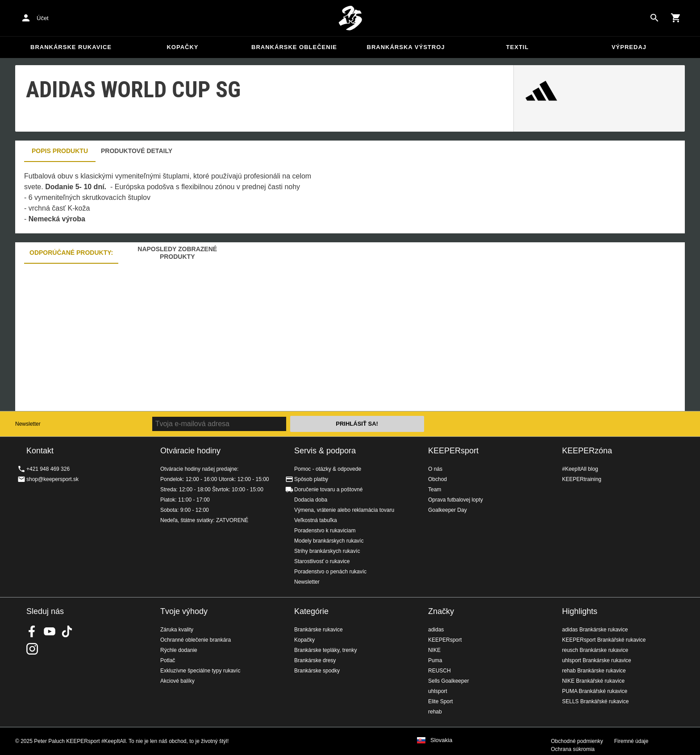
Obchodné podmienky (577, 741)
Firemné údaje (631, 741)
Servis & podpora (325, 451)
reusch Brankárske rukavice (595, 650)
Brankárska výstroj (406, 47)
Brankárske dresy (315, 660)
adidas (436, 630)
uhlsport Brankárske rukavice (597, 660)
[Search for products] (654, 18)
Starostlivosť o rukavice (322, 561)
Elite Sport (440, 701)
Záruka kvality (177, 630)
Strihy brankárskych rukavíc (327, 551)
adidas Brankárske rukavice (595, 630)
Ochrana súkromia (573, 749)
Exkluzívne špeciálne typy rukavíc (200, 671)
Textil (518, 47)
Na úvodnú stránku (350, 18)
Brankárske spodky (317, 671)
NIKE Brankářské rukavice (593, 681)
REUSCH (440, 671)
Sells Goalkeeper (448, 681)
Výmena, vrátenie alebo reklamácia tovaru (344, 510)
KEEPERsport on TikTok (67, 631)
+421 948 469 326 (48, 469)
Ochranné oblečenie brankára (196, 640)
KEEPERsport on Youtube (50, 631)
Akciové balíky (177, 681)
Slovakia (441, 740)
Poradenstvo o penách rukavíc (330, 572)
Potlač (168, 660)
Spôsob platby (311, 479)
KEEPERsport (453, 451)
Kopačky (182, 47)
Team (435, 490)
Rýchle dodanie (179, 650)
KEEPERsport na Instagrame (32, 649)
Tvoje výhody (184, 611)
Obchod (437, 479)
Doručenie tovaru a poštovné (328, 490)
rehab (435, 712)
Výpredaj (629, 47)
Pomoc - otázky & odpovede (328, 469)
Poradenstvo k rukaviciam (325, 531)
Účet (43, 18)
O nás (435, 469)
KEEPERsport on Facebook (32, 631)
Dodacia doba (311, 500)
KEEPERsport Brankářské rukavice (604, 640)
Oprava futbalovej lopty (456, 500)
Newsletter (28, 424)
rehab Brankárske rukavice (594, 671)
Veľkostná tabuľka (316, 520)
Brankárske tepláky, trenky (326, 650)
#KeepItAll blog (580, 469)
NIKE (434, 650)
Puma (435, 660)
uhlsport (438, 691)
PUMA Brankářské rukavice (595, 691)
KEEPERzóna (587, 451)
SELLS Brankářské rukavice (595, 701)
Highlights (580, 611)
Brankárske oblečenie (294, 47)
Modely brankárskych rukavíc (329, 541)
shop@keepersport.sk (52, 479)
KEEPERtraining (582, 479)
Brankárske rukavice (71, 47)
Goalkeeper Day (448, 510)
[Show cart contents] (676, 18)
